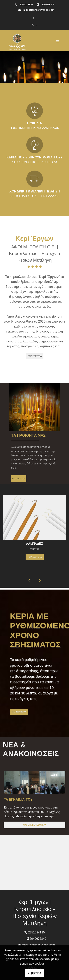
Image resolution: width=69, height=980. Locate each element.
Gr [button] (34, 25)
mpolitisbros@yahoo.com (39, 10)
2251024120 (26, 5)
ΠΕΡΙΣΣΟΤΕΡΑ (35, 356)
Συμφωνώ (34, 973)
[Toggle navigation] (58, 42)
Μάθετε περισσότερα (34, 825)
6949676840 (48, 5)
